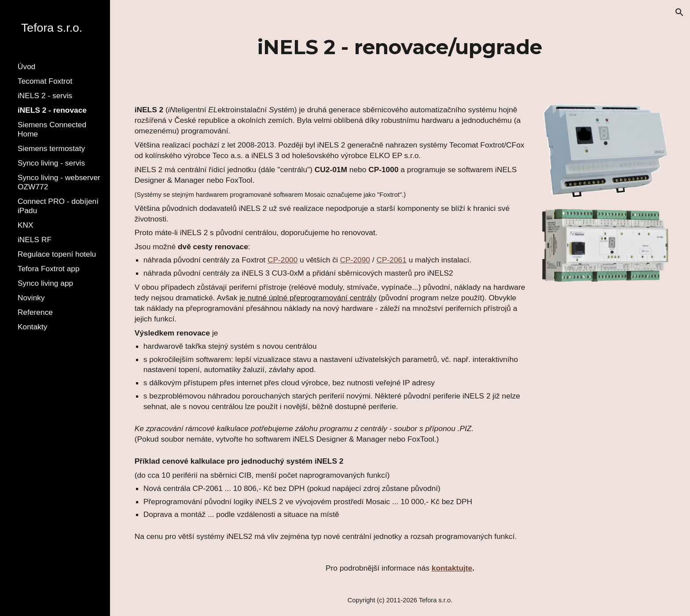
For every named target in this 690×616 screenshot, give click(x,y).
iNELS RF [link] (35, 240)
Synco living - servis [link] (51, 163)
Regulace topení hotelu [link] (57, 254)
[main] (400, 47)
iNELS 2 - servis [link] (45, 96)
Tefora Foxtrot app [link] (49, 269)
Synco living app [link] (45, 283)
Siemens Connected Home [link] (52, 129)
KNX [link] (26, 225)
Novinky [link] (31, 298)
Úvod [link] (26, 66)
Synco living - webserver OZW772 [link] (59, 182)
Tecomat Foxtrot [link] (45, 81)
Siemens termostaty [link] (51, 148)
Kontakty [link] (32, 327)
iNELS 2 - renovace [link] (52, 110)
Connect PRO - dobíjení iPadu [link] (58, 206)
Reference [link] (35, 312)
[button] (679, 12)
